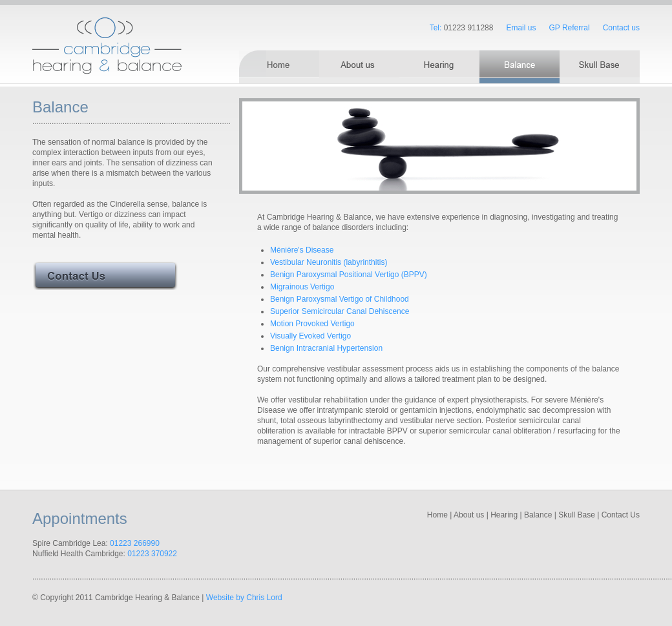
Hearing (504, 515)
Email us (521, 28)
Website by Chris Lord (244, 598)
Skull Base (577, 515)
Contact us (621, 28)
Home (437, 515)
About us (469, 515)
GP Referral (569, 28)
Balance (538, 515)
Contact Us (621, 515)
